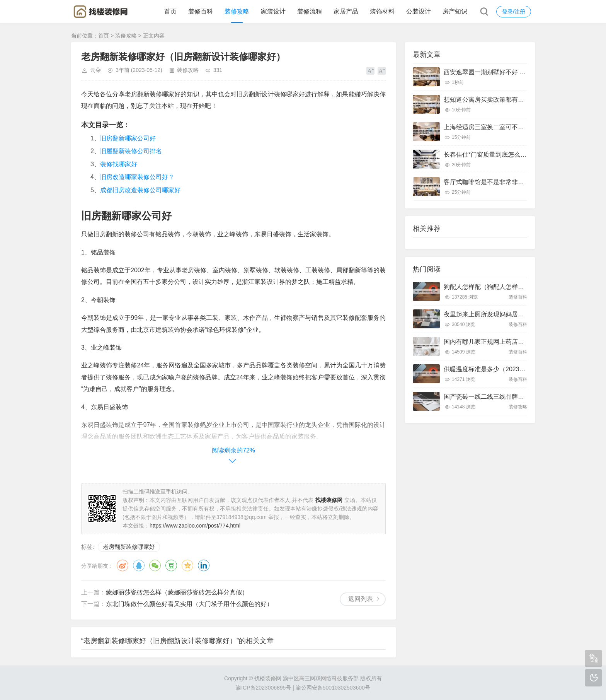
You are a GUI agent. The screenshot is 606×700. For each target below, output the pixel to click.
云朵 (95, 70)
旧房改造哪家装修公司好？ (137, 177)
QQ (139, 565)
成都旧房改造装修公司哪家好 (140, 190)
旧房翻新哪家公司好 (128, 138)
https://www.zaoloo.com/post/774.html (195, 526)
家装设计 (273, 11)
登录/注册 (514, 12)
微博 (123, 565)
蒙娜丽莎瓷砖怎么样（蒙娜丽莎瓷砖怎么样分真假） (177, 592)
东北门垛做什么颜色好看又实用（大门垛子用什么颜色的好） (189, 604)
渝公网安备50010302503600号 (333, 688)
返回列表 (361, 599)
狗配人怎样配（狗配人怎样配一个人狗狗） (502, 287)
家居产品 (346, 11)
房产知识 (455, 11)
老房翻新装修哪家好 (129, 547)
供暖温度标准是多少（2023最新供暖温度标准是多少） (519, 369)
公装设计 (419, 11)
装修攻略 (237, 11)
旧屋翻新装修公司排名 (131, 151)
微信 (155, 565)
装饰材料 (382, 11)
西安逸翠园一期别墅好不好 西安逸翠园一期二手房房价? (520, 72)
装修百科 (201, 11)
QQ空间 (187, 565)
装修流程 (310, 11)
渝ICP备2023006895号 (263, 688)
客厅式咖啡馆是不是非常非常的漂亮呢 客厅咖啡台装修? (520, 182)
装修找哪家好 (119, 164)
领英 (204, 565)
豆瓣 (171, 565)
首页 (170, 11)
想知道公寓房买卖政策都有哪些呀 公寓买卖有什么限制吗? (523, 100)
